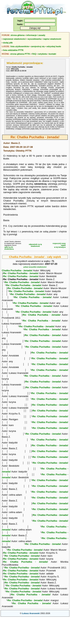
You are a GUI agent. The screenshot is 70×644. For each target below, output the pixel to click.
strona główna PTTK (20, 54)
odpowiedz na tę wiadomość (35, 245)
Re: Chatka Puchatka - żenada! (21, 274)
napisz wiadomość (52, 39)
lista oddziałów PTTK (13, 50)
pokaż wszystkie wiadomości (35, 267)
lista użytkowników (20, 46)
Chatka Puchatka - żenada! (17, 270)
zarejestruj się (38, 46)
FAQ (34, 54)
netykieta (43, 54)
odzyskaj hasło (54, 46)
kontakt (52, 54)
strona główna (17, 35)
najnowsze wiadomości (14, 39)
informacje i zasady (36, 35)
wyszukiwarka (34, 39)
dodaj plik (8, 43)
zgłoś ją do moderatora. (9, 248)
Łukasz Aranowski (31, 640)
